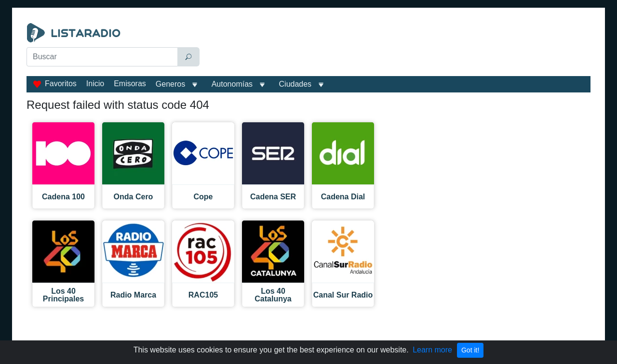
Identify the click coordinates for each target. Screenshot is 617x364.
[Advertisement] (397, 47)
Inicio (95, 84)
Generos (170, 84)
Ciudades (295, 84)
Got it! (470, 350)
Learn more (432, 350)
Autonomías (232, 84)
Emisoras (130, 84)
